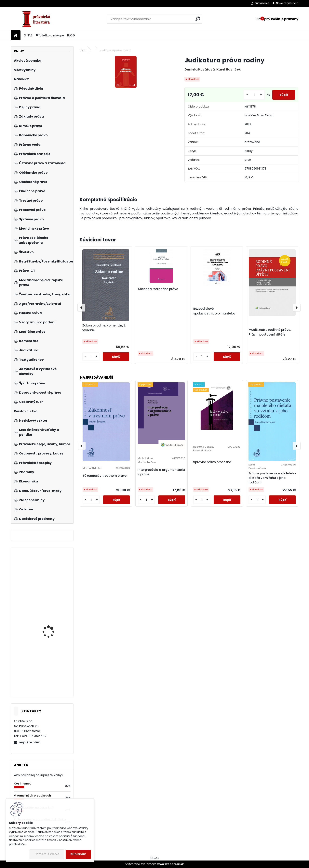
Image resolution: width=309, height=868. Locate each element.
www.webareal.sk (170, 864)
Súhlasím (78, 854)
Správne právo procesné (212, 462)
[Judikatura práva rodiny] (126, 72)
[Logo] (38, 19)
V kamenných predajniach (32, 796)
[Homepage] (16, 36)
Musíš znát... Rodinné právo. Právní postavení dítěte (270, 332)
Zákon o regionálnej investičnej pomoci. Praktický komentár (50, 593)
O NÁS (28, 35)
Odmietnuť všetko (47, 854)
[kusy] (252, 95)
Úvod (83, 50)
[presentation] (81, 308)
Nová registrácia (287, 3)
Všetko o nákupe (50, 35)
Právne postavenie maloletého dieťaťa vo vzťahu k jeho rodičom (272, 478)
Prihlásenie (262, 3)
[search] (198, 19)
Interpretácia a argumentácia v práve (161, 472)
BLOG (71, 35)
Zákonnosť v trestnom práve (105, 476)
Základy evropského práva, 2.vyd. (51, 666)
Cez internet (22, 784)
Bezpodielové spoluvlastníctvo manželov (214, 311)
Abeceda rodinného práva (158, 289)
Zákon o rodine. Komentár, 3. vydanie (104, 328)
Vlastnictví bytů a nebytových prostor (50, 623)
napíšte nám (30, 742)
